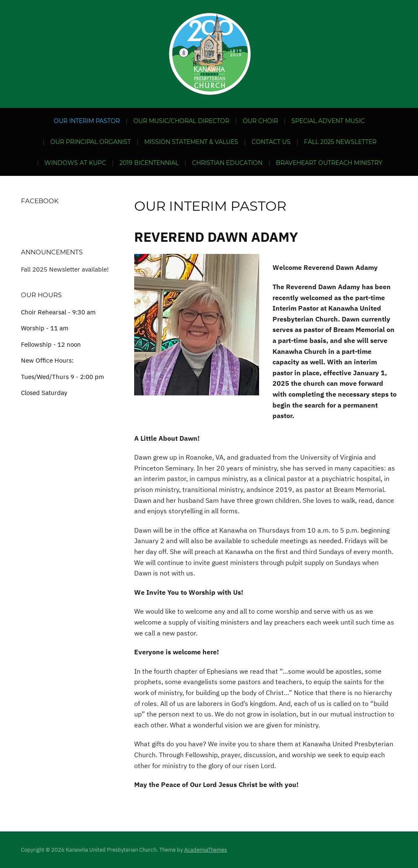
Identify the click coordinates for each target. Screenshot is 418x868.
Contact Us (271, 142)
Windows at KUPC (75, 163)
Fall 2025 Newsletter (340, 142)
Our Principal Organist (91, 142)
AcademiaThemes (205, 850)
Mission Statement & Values (191, 142)
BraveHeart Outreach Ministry (329, 163)
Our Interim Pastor (87, 121)
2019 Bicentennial (149, 163)
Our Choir (260, 121)
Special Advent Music (328, 121)
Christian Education (227, 163)
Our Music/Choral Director (181, 121)
